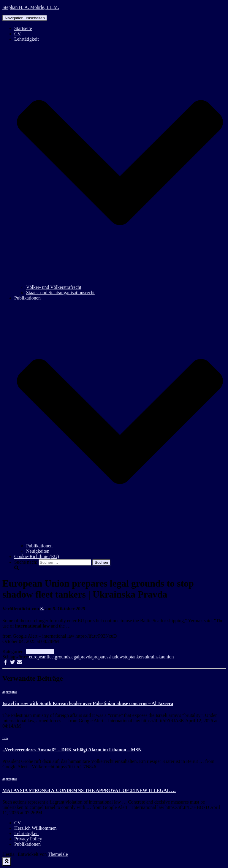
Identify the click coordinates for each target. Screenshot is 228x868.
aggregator (36, 651)
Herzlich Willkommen (35, 828)
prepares (100, 657)
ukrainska (154, 657)
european (38, 657)
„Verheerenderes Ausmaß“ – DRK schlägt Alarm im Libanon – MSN (72, 750)
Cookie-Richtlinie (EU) (37, 556)
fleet (50, 657)
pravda (86, 657)
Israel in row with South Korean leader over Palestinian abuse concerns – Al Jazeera (88, 703)
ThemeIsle (58, 854)
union (168, 657)
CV (18, 34)
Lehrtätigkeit (27, 833)
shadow (116, 657)
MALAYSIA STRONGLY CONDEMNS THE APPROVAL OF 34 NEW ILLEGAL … (89, 790)
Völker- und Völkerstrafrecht (54, 287)
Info (50, 651)
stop (127, 657)
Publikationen (39, 546)
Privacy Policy (28, 839)
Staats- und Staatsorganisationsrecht (60, 293)
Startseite (23, 28)
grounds (63, 657)
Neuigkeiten (38, 551)
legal (75, 657)
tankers (138, 657)
